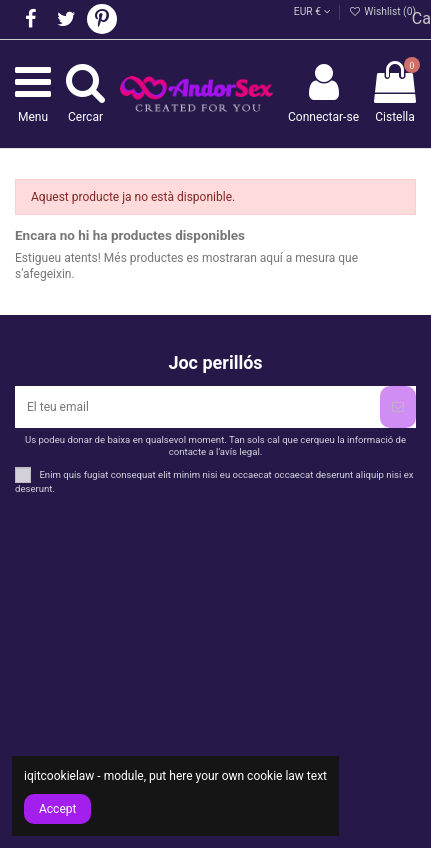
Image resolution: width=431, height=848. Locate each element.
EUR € (312, 11)
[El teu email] (197, 407)
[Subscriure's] (398, 407)
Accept (57, 809)
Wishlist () (382, 11)
